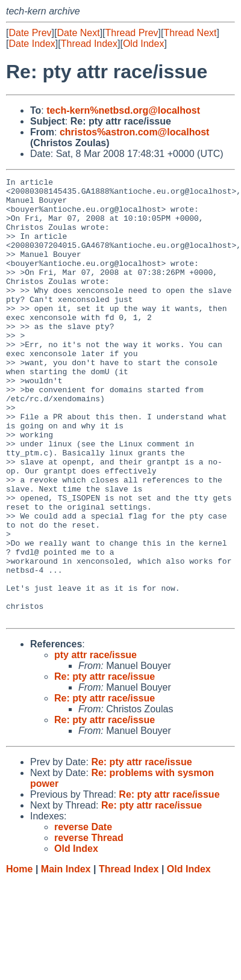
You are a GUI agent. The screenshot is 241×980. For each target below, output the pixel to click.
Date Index (32, 44)
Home (19, 957)
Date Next (78, 33)
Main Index (66, 957)
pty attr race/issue (95, 743)
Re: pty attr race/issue (105, 765)
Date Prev (30, 33)
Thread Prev (132, 33)
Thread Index (89, 44)
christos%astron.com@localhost (135, 132)
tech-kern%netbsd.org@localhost (123, 110)
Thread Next (190, 33)
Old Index (143, 44)
